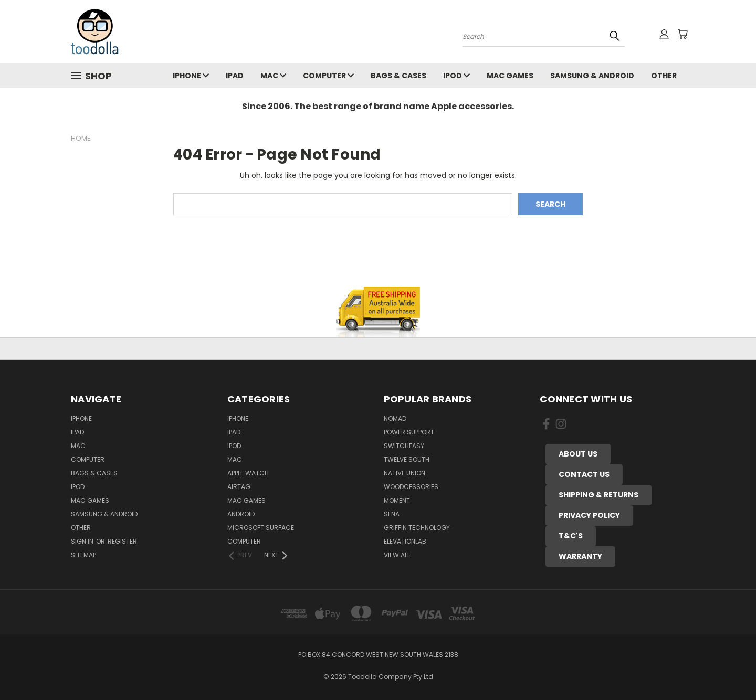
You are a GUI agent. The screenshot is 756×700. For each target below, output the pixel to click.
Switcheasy (404, 446)
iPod (456, 76)
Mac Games (510, 76)
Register (122, 541)
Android (241, 514)
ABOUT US (578, 454)
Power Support (409, 432)
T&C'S (571, 536)
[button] (578, 454)
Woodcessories (411, 487)
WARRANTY (580, 556)
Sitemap (83, 555)
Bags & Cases (398, 76)
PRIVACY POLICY (589, 515)
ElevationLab (405, 541)
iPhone (191, 76)
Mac (273, 76)
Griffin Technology (417, 528)
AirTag (239, 487)
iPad (235, 76)
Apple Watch (248, 473)
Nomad (395, 418)
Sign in (83, 541)
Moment (397, 500)
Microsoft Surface (261, 528)
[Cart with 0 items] (682, 34)
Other (664, 76)
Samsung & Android (592, 76)
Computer (328, 76)
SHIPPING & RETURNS (598, 495)
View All (397, 555)
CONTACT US (584, 474)
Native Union (405, 473)
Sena (392, 514)
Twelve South (407, 459)
